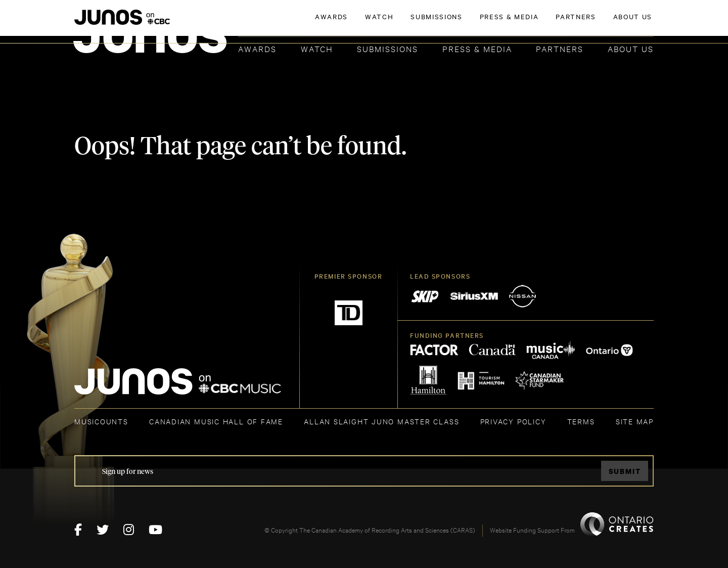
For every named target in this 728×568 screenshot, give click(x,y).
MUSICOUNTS (101, 421)
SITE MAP (635, 421)
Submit (625, 471)
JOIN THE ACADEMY (513, 24)
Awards (257, 48)
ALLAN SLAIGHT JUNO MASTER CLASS (381, 421)
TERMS (581, 421)
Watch (317, 48)
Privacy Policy (513, 421)
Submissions (388, 48)
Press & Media (477, 48)
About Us (631, 48)
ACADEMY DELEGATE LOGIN (606, 24)
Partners (560, 48)
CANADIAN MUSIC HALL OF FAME (216, 421)
